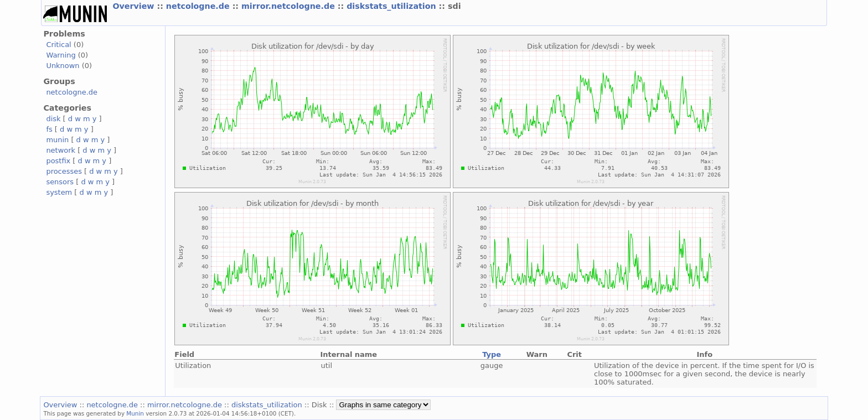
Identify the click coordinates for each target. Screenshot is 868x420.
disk (53, 119)
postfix (58, 161)
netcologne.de (199, 6)
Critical (58, 45)
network (61, 150)
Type (492, 354)
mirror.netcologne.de (290, 6)
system (59, 192)
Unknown (63, 66)
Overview (135, 6)
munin (57, 140)
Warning (61, 55)
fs (49, 129)
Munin (135, 413)
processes (64, 171)
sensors (60, 182)
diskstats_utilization (392, 6)
